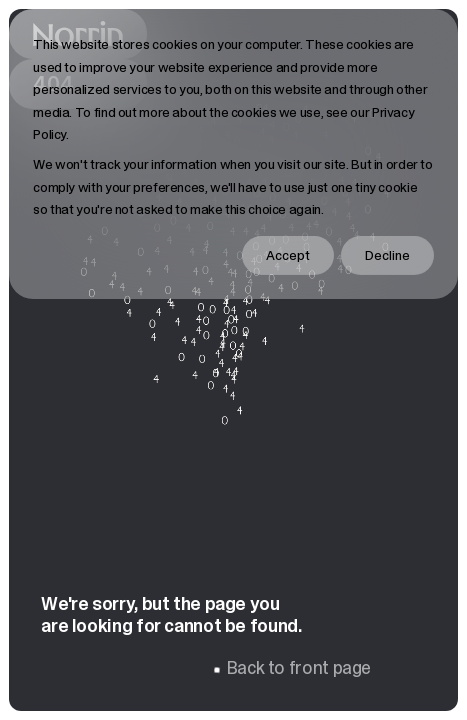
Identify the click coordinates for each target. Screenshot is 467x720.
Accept (288, 255)
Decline (387, 255)
